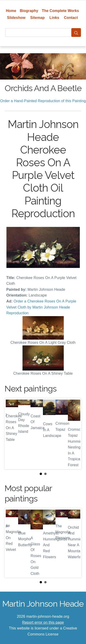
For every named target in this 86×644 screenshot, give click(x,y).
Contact (71, 18)
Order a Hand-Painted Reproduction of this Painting (43, 101)
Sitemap (37, 18)
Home (11, 11)
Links (54, 18)
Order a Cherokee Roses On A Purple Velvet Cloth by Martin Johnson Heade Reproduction (41, 307)
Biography (29, 11)
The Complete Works (61, 11)
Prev (12, 434)
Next (74, 434)
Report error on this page (43, 622)
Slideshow (16, 18)
